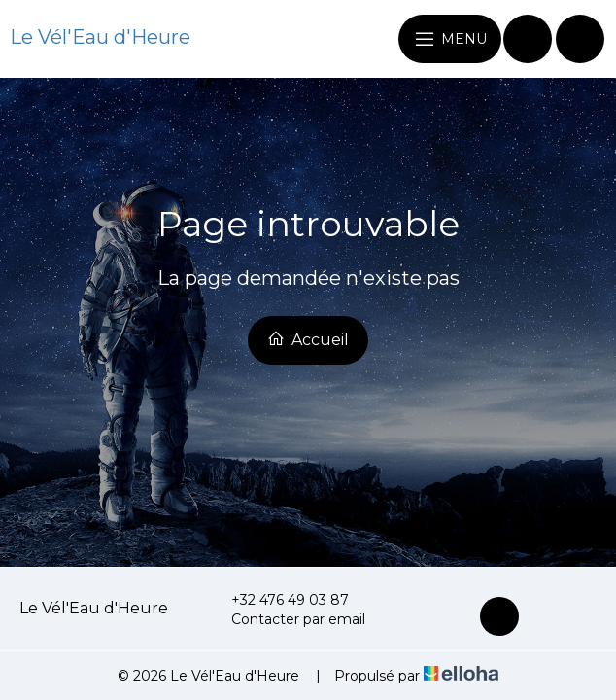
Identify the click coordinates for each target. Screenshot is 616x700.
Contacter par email (287, 619)
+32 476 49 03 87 (279, 600)
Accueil (308, 339)
